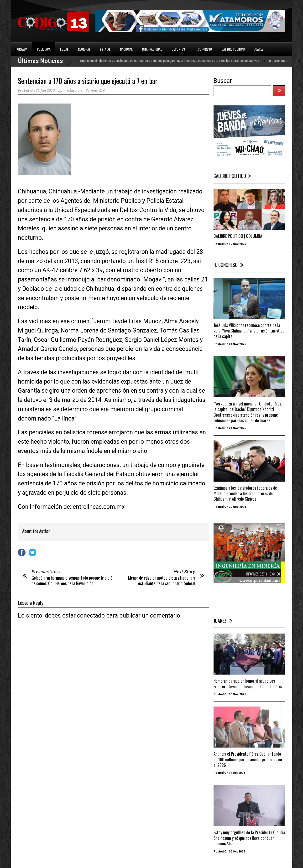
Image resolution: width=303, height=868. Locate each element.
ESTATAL (105, 49)
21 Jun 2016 (45, 90)
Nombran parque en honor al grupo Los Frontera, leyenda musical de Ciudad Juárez (248, 683)
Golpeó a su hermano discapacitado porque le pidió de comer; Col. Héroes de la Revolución (72, 580)
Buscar (223, 81)
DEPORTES (178, 49)
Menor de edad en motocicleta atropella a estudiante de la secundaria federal (162, 580)
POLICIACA (44, 49)
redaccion (74, 90)
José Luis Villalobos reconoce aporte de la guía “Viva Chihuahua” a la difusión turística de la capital (249, 331)
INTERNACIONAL (152, 49)
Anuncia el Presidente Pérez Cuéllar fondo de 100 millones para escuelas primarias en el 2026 (248, 759)
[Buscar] (279, 91)
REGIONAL (84, 49)
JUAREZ (259, 49)
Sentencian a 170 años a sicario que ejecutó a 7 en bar (88, 81)
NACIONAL (126, 49)
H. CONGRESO (203, 49)
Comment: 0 (95, 90)
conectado (91, 616)
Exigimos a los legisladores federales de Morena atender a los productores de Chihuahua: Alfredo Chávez (245, 493)
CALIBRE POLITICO (233, 49)
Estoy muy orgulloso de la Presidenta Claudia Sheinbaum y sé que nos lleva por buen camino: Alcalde (249, 838)
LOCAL (64, 49)
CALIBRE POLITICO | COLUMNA (238, 236)
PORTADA (21, 49)
